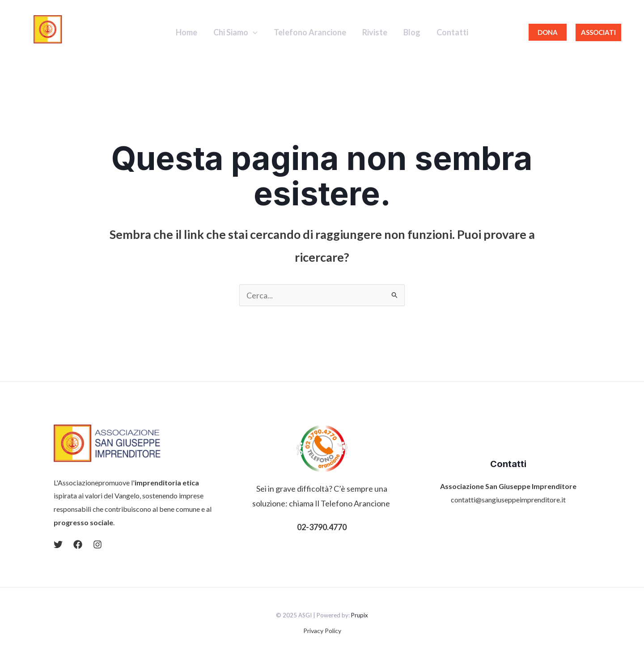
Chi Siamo (235, 32)
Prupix (360, 615)
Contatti (452, 32)
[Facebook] (78, 544)
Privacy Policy (322, 631)
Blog (412, 32)
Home (186, 32)
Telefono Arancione (310, 32)
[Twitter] (58, 544)
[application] (253, 32)
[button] (598, 32)
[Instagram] (97, 544)
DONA (548, 32)
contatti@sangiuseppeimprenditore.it (508, 500)
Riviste (375, 32)
